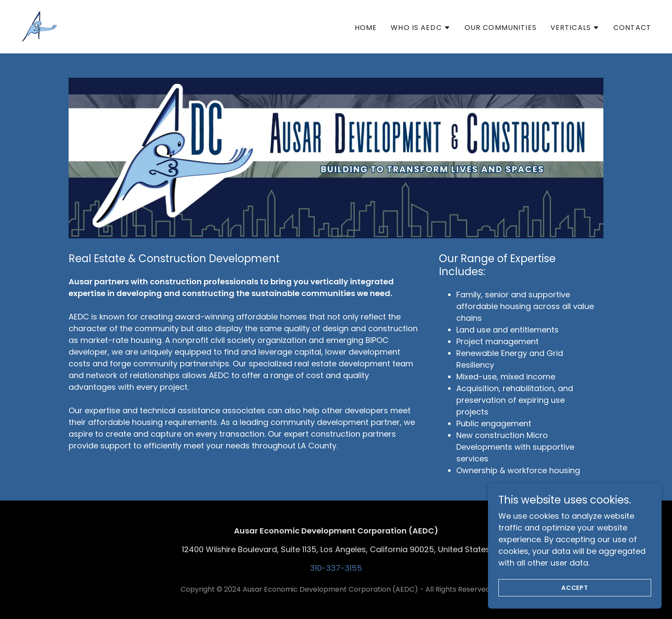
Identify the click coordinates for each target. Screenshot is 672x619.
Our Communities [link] (501, 28)
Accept (575, 588)
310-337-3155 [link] (336, 568)
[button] (421, 28)
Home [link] (366, 28)
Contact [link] (632, 28)
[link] (40, 26)
